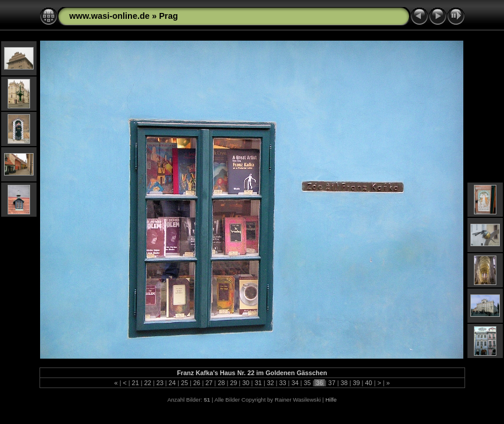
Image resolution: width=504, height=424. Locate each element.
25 (185, 383)
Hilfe (331, 400)
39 (357, 383)
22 (147, 383)
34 (295, 383)
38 (344, 383)
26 (197, 383)
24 (172, 383)
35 (307, 383)
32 (271, 383)
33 (283, 383)
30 (246, 383)
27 (209, 383)
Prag (169, 16)
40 (368, 383)
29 (233, 383)
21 (136, 383)
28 (221, 383)
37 (332, 383)
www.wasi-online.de (110, 16)
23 (160, 383)
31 (258, 383)
